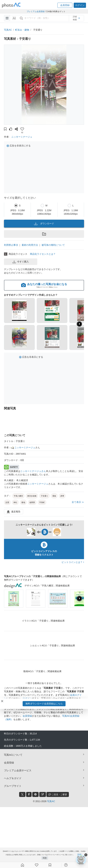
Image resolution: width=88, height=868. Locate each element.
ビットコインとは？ (73, 562)
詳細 (79, 855)
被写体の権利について (53, 245)
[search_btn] (21, 18)
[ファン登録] (37, 865)
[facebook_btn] (29, 794)
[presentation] (79, 599)
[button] (65, 5)
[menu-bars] (7, 18)
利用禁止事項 (11, 245)
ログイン (27, 698)
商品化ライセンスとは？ (43, 254)
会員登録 (27, 716)
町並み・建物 (22, 30)
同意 (45, 858)
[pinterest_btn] (35, 794)
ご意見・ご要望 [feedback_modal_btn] (58, 794)
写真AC (8, 30)
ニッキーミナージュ (22, 137)
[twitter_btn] (22, 794)
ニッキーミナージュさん (33, 471)
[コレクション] (50, 865)
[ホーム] (22, 865)
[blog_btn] (43, 794)
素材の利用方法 (30, 245)
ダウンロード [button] (44, 224)
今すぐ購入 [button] (21, 262)
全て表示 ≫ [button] (78, 502)
